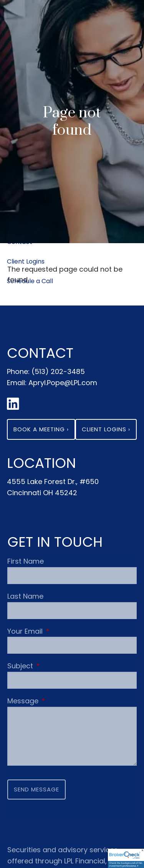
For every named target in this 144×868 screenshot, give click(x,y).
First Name (26, 561)
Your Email (61, 631)
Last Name (25, 596)
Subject (56, 666)
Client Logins (26, 261)
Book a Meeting (41, 429)
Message (59, 701)
